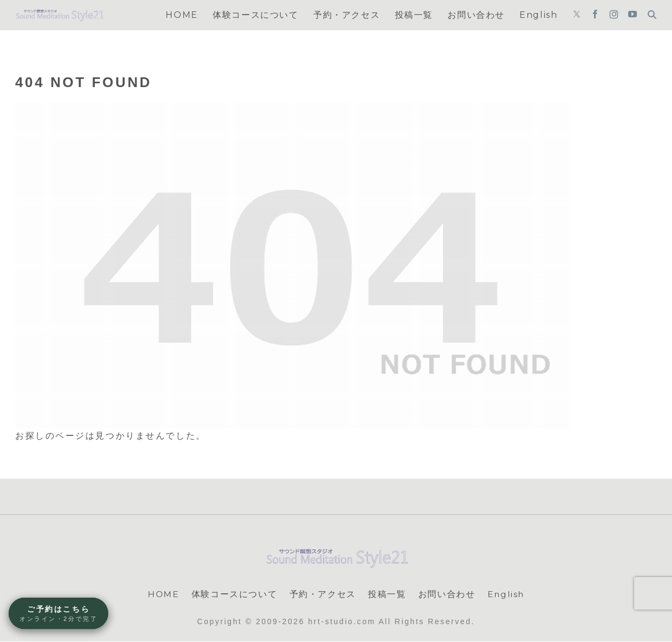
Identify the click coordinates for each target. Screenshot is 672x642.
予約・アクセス (322, 594)
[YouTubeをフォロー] (633, 15)
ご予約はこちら (58, 614)
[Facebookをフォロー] (595, 15)
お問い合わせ (446, 594)
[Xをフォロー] (577, 15)
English (506, 594)
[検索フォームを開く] (652, 15)
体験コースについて (234, 594)
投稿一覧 (387, 594)
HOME (163, 594)
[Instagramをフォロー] (614, 15)
